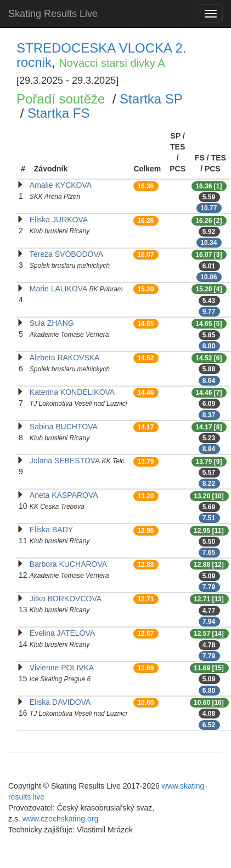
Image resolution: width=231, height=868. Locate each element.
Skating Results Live (53, 14)
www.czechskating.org (61, 819)
